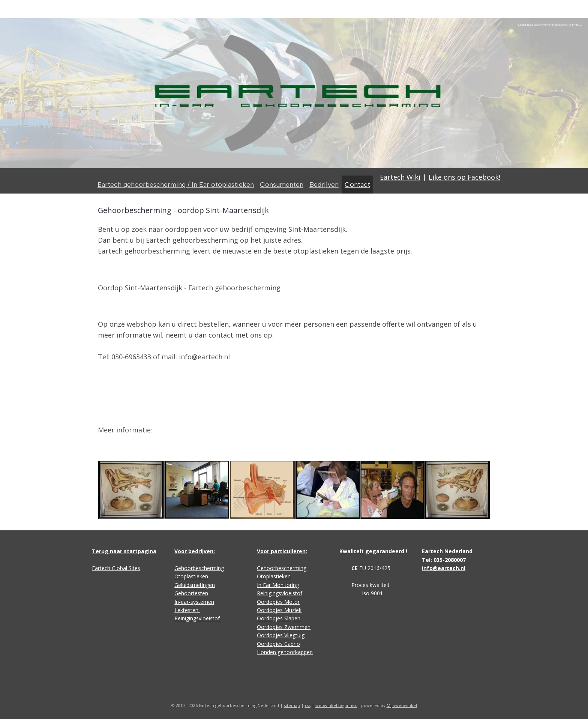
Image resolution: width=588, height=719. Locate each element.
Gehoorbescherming (199, 568)
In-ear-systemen (194, 602)
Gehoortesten (191, 593)
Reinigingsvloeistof (197, 618)
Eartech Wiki (400, 177)
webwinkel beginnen (336, 705)
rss (308, 705)
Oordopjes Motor (278, 602)
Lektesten (187, 610)
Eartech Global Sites (116, 568)
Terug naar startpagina (124, 551)
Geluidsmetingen (195, 585)
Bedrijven (324, 185)
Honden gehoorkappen (285, 652)
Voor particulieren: (282, 551)
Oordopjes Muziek (279, 610)
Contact (357, 185)
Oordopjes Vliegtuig (281, 635)
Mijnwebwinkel (402, 705)
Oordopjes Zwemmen (284, 627)
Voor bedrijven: (195, 551)
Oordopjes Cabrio (278, 644)
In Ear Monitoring (278, 585)
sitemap (292, 705)
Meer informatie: (125, 430)
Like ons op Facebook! (464, 177)
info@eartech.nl (204, 357)
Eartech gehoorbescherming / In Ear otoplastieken (176, 185)
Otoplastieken (191, 576)
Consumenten (282, 185)
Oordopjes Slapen (279, 618)
